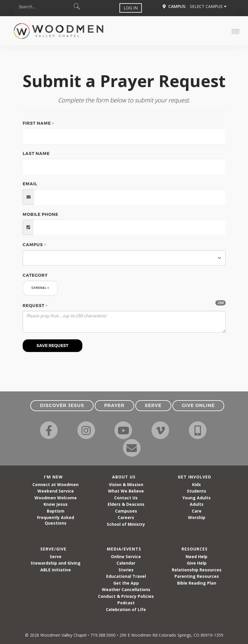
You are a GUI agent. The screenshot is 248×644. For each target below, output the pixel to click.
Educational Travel (126, 576)
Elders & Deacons (126, 504)
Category (35, 275)
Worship (197, 517)
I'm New (53, 477)
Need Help (197, 557)
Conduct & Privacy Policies (126, 596)
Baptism (56, 511)
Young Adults (197, 498)
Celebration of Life (126, 609)
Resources (195, 549)
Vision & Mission (126, 484)
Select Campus (208, 6)
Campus (33, 245)
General (40, 288)
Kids (197, 484)
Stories (126, 570)
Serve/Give (53, 549)
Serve (56, 557)
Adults (197, 504)
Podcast (126, 603)
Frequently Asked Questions (56, 520)
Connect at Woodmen (55, 484)
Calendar (126, 563)
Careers (126, 517)
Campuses (126, 511)
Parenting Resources (197, 576)
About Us (124, 477)
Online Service (126, 557)
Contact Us (126, 498)
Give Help (197, 563)
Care (197, 511)
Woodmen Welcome (56, 498)
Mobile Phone (40, 214)
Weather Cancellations (126, 589)
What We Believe (126, 491)
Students (197, 491)
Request (34, 306)
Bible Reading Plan (197, 583)
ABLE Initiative (56, 570)
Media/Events (124, 549)
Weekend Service (56, 491)
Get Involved (194, 477)
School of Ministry (126, 524)
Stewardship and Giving (56, 563)
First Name (37, 123)
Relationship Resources (197, 570)
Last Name (36, 154)
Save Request (52, 346)
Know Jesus (56, 504)
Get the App (126, 583)
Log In (131, 8)
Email (30, 184)
